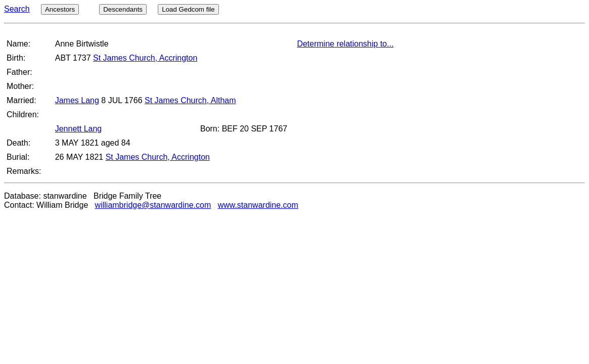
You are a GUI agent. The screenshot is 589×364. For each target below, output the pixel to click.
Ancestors (60, 9)
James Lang (77, 100)
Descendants (123, 9)
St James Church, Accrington (145, 58)
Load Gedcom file (188, 9)
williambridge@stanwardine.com (153, 205)
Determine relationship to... (345, 44)
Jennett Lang (79, 129)
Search (17, 9)
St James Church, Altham (190, 100)
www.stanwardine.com (258, 205)
